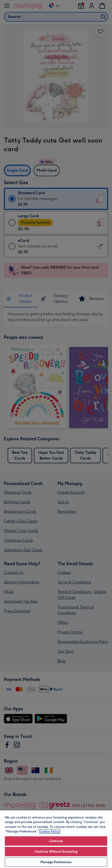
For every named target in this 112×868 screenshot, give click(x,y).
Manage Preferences (56, 862)
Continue (56, 841)
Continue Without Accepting (56, 852)
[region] (56, 839)
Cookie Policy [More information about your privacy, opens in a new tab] (50, 831)
